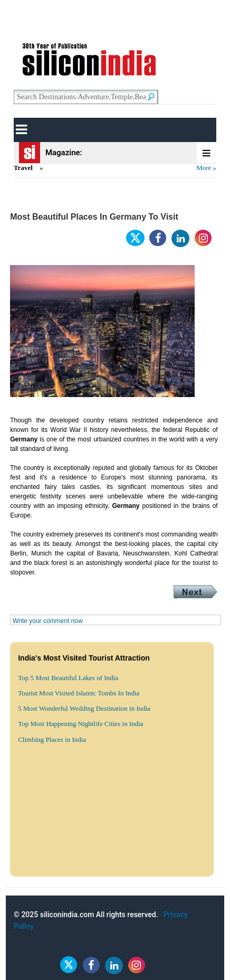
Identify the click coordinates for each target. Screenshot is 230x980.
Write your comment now (48, 621)
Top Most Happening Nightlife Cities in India (80, 724)
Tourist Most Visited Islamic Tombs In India (79, 693)
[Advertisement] (115, 864)
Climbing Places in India (52, 739)
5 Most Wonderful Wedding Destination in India (84, 708)
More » (206, 168)
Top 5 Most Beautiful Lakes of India (68, 678)
